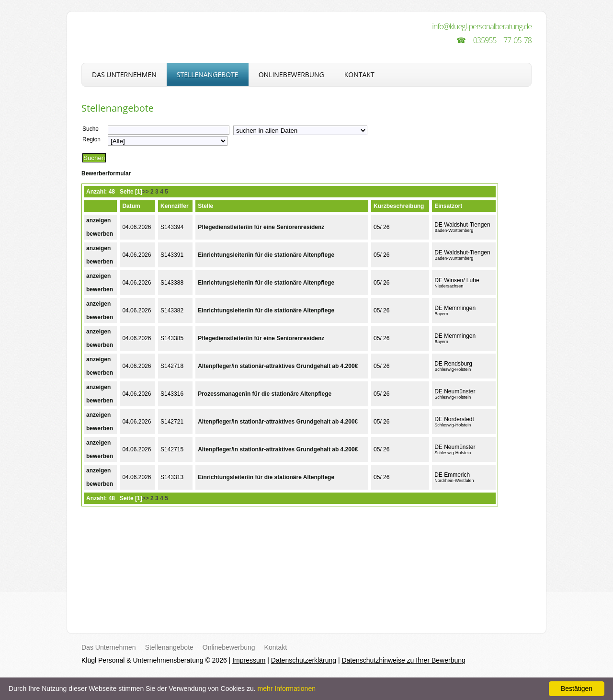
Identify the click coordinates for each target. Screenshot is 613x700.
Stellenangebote (208, 75)
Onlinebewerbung (291, 75)
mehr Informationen (287, 689)
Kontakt (359, 75)
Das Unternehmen (124, 75)
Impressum (249, 660)
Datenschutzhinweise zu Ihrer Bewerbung (403, 660)
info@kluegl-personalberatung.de (482, 26)
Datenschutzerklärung (304, 660)
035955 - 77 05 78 (502, 40)
